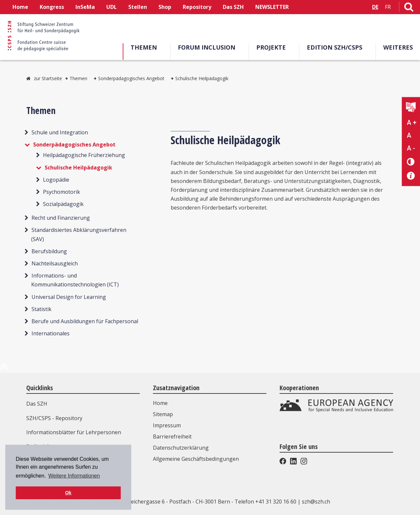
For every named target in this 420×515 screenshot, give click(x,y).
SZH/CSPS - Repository (54, 418)
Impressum (167, 425)
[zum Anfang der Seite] (4, 369)
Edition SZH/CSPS (335, 47)
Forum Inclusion (207, 47)
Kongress (52, 7)
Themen (144, 47)
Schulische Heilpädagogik (202, 78)
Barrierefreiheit (172, 437)
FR (388, 7)
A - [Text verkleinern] (411, 148)
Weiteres (398, 47)
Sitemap (163, 414)
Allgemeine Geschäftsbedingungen (196, 459)
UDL (112, 7)
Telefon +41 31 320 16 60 (265, 502)
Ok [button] (68, 493)
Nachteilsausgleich (55, 263)
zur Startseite (48, 78)
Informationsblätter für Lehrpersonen (74, 432)
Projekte (271, 47)
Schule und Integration (60, 132)
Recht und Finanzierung (61, 218)
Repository (197, 7)
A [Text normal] (409, 135)
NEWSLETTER (272, 7)
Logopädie (56, 180)
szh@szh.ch (316, 502)
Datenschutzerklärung (181, 448)
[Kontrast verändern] (411, 161)
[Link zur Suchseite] (409, 8)
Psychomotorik (62, 192)
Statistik (42, 309)
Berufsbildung (49, 251)
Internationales (51, 333)
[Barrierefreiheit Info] (411, 176)
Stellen (138, 7)
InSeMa (85, 7)
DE (375, 7)
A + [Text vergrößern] (412, 123)
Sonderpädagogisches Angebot (131, 78)
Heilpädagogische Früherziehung (84, 155)
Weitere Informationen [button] (74, 476)
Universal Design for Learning (69, 297)
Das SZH (233, 7)
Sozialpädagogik (63, 204)
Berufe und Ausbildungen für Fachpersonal (85, 321)
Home (20, 7)
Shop (165, 7)
